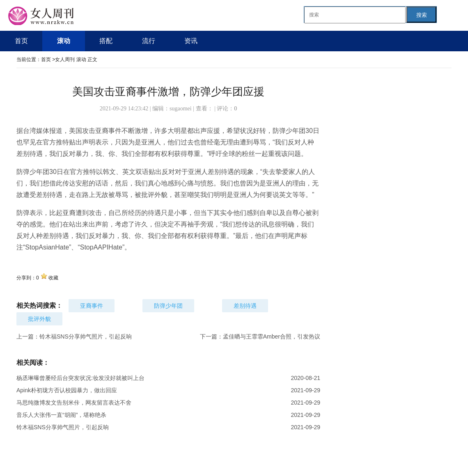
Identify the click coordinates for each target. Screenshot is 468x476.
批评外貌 (39, 319)
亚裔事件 (92, 306)
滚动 (81, 59)
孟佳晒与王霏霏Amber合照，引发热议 (272, 336)
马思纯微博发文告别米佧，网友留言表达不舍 (74, 403)
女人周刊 (65, 59)
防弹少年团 (168, 306)
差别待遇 (245, 306)
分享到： (26, 278)
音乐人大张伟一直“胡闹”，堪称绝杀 (61, 415)
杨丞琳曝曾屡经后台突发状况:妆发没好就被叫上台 (80, 378)
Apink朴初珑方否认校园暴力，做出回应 (67, 390)
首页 (46, 59)
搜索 (422, 15)
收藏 (53, 278)
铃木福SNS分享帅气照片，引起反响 (86, 336)
